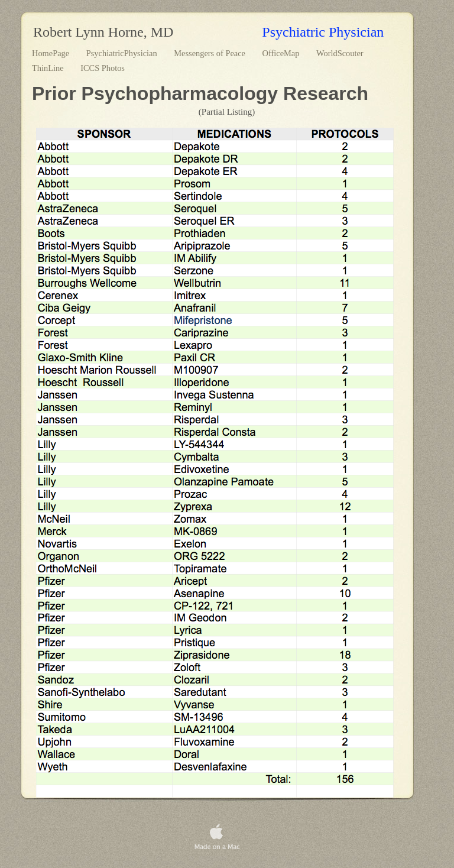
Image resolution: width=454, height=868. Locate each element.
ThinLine (49, 68)
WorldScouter (340, 53)
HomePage (52, 53)
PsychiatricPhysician (123, 53)
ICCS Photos (103, 68)
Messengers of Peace (210, 53)
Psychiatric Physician (323, 32)
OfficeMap (282, 53)
